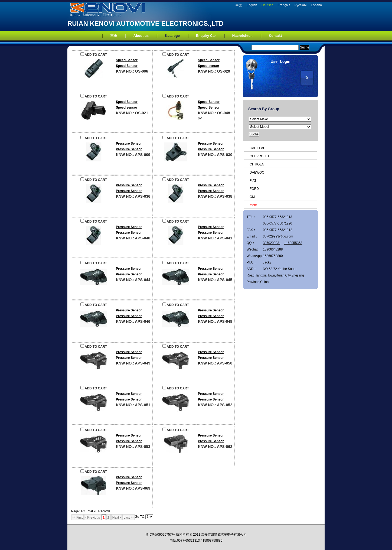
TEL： (251, 217)
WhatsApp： (255, 256)
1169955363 (293, 243)
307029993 (271, 243)
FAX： (251, 230)
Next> (117, 518)
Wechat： (254, 249)
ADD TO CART (94, 55)
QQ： (251, 243)
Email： (252, 236)
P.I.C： (252, 262)
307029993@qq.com (278, 236)
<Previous (93, 518)
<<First (78, 518)
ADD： (252, 269)
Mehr (253, 205)
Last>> (128, 518)
